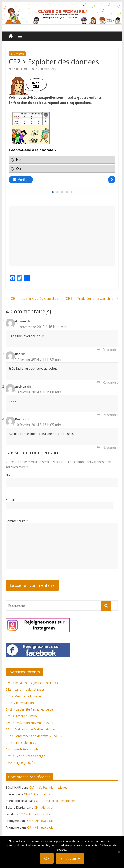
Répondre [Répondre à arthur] (111, 415)
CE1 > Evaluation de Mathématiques (31, 729)
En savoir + (70, 858)
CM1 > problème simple (22, 749)
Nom (9, 475)
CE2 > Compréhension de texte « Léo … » (34, 736)
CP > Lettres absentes (21, 743)
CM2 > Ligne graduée (20, 763)
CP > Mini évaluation (20, 703)
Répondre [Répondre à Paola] (111, 448)
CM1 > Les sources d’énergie (25, 756)
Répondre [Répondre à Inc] (111, 382)
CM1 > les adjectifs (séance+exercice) (32, 683)
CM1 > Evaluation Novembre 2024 (29, 723)
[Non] (119, 852)
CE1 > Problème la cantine (92, 298)
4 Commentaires (44, 69)
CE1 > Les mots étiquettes (32, 298)
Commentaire (17, 521)
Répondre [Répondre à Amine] (111, 350)
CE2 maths (17, 54)
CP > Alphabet (44, 807)
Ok (47, 858)
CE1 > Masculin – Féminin (23, 696)
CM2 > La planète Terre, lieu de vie (30, 709)
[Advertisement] (62, 236)
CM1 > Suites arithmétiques (48, 787)
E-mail (10, 499)
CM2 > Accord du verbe (22, 716)
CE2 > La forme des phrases (25, 689)
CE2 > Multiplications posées (56, 801)
